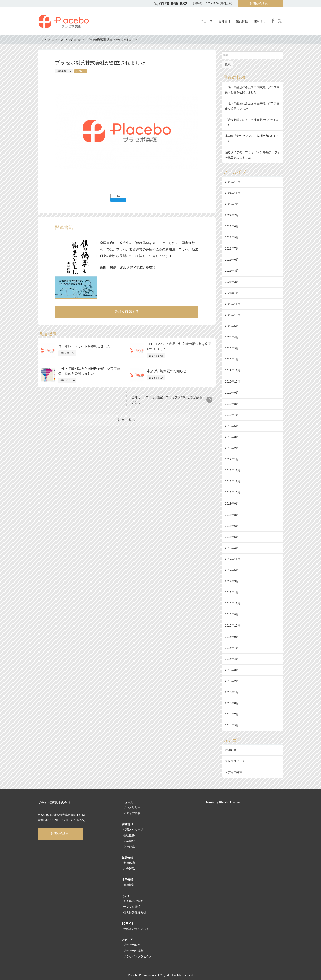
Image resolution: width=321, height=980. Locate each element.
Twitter (280, 21)
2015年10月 (233, 625)
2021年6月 (232, 260)
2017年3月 (232, 581)
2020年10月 (233, 315)
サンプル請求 (132, 907)
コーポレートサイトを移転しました (84, 346)
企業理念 (129, 841)
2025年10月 (233, 182)
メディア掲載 (234, 772)
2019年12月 (233, 370)
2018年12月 (233, 470)
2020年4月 (232, 337)
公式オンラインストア (138, 929)
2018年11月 (233, 481)
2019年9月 (232, 393)
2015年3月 (232, 670)
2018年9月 (232, 504)
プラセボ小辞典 (133, 951)
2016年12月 (233, 603)
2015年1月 (232, 692)
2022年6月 (232, 226)
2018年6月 (232, 526)
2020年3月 (232, 348)
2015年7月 (232, 648)
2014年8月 (232, 703)
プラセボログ (132, 945)
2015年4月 (232, 659)
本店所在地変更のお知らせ (167, 371)
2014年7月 (232, 714)
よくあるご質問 (133, 901)
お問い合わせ (259, 4)
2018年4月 (232, 548)
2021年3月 (232, 282)
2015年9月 (232, 637)
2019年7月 (232, 415)
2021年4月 (232, 271)
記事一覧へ (127, 420)
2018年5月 (232, 537)
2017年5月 (232, 570)
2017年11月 (233, 559)
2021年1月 (232, 293)
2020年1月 (232, 359)
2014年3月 (232, 725)
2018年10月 (233, 492)
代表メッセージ (133, 829)
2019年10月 (233, 382)
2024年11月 (233, 193)
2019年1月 (232, 459)
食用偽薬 (129, 863)
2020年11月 (233, 304)
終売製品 (129, 869)
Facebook (273, 21)
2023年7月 (232, 204)
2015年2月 (232, 681)
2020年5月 (232, 326)
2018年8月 (232, 515)
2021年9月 (232, 237)
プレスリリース (235, 761)
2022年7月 (232, 215)
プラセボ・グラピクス (138, 956)
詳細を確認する (127, 312)
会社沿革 (129, 847)
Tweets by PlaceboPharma (223, 802)
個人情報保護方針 (135, 913)
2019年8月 (232, 404)
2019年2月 (232, 448)
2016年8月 (232, 614)
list (118, 196)
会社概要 (129, 835)
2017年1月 (232, 592)
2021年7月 (232, 248)
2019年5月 (232, 426)
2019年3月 (232, 437)
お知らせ (81, 71)
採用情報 (129, 885)
